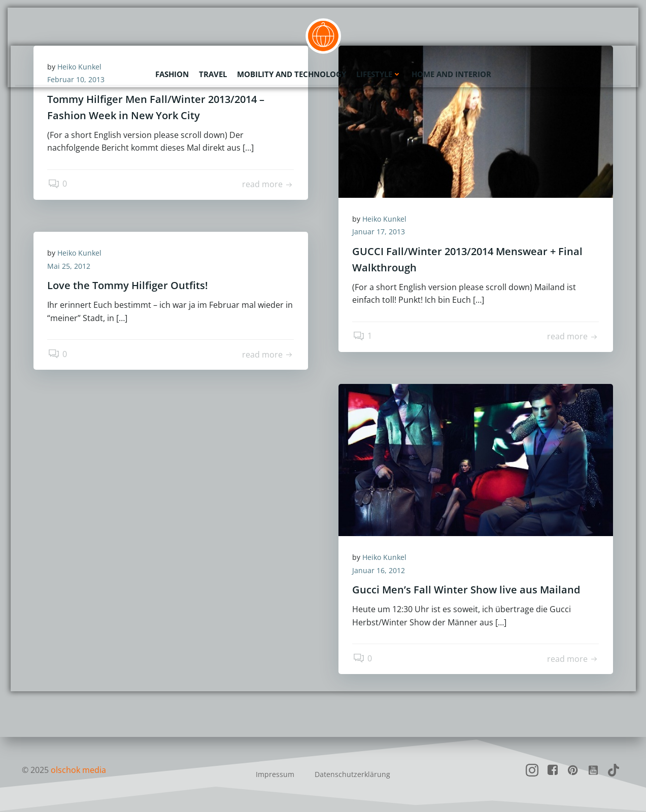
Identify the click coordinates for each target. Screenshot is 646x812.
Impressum (275, 774)
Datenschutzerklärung (352, 774)
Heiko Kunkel (386, 219)
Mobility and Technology (292, 74)
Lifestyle (379, 74)
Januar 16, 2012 (380, 571)
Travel (213, 74)
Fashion (172, 74)
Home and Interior (451, 74)
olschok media (79, 770)
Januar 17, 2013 (380, 233)
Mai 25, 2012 (70, 267)
